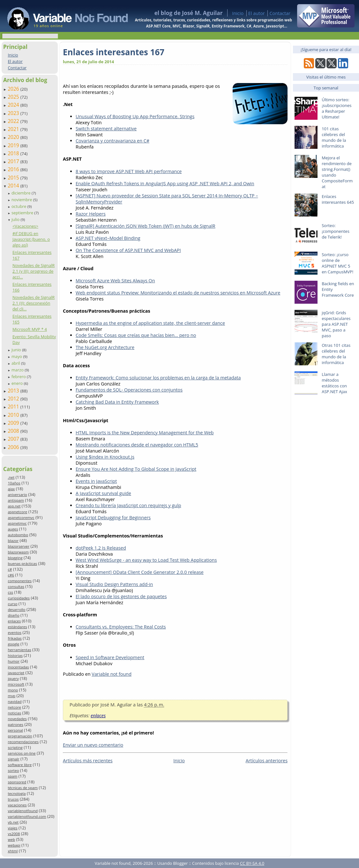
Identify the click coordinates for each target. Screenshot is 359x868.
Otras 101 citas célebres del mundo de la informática (336, 354)
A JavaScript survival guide (103, 493)
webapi (14, 845)
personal (15, 730)
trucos (13, 799)
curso (12, 604)
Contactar (280, 13)
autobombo (18, 535)
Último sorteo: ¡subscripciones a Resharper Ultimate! (337, 108)
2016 (14, 169)
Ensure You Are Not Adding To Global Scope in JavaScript (136, 469)
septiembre (23, 213)
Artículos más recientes (88, 761)
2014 (14, 186)
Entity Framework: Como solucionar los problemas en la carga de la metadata (158, 378)
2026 (14, 89)
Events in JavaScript (96, 481)
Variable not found (112, 674)
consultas (16, 586)
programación (20, 736)
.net (11, 477)
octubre (19, 206)
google (13, 644)
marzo (18, 370)
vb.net (13, 822)
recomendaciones (23, 742)
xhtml (13, 851)
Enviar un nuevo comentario (93, 745)
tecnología (17, 793)
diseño (13, 615)
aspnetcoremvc (21, 518)
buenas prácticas (22, 563)
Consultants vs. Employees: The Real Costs (121, 627)
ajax (11, 489)
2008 (14, 431)
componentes (20, 581)
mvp (11, 696)
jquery (13, 678)
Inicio (238, 13)
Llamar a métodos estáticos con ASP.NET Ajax (334, 383)
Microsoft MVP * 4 (30, 329)
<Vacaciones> (25, 226)
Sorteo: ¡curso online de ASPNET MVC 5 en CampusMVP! (337, 263)
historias (15, 655)
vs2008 (14, 834)
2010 (14, 415)
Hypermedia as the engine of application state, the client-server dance (150, 323)
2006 (14, 447)
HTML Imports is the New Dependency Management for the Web (145, 433)
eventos (15, 632)
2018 (14, 153)
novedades (17, 719)
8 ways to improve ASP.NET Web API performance (129, 171)
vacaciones (17, 805)
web (11, 839)
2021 (14, 129)
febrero (19, 377)
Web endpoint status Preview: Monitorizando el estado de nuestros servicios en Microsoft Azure (178, 293)
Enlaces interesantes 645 (338, 199)
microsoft (16, 684)
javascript (16, 673)
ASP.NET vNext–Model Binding (108, 238)
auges (13, 529)
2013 (14, 391)
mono (13, 690)
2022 (14, 121)
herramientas (19, 650)
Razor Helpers (91, 214)
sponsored (17, 782)
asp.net (14, 506)
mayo (17, 356)
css (10, 592)
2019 (14, 145)
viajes (12, 828)
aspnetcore (17, 512)
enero (18, 383)
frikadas (15, 638)
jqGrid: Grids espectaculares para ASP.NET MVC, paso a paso (336, 324)
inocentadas (18, 667)
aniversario (17, 495)
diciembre (22, 193)
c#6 (11, 575)
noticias (14, 713)
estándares (17, 627)
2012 (14, 399)
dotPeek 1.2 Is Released (101, 548)
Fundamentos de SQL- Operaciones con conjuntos (129, 390)
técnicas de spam (23, 788)
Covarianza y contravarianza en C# (112, 141)
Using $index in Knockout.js (105, 457)
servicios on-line (22, 753)
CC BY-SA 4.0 (252, 863)
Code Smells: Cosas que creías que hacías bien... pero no (136, 335)
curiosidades (19, 598)
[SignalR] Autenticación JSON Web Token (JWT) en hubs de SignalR (146, 226)
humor (14, 661)
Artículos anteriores (267, 761)
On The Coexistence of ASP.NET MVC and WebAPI (128, 250)
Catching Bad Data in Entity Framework (117, 402)
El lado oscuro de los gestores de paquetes (121, 596)
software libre (20, 765)
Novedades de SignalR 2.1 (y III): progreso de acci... (34, 271)
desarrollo (16, 609)
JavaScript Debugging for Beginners (113, 518)
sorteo (13, 770)
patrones (15, 724)
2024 (14, 105)
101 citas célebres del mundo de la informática (334, 137)
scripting (15, 747)
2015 (14, 178)
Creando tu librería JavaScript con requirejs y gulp (128, 505)
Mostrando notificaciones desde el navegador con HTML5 (137, 445)
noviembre (22, 200)
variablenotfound (23, 811)
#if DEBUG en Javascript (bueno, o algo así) (31, 239)
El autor (257, 13)
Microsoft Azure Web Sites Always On (115, 281)
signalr (13, 759)
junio (17, 350)
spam (12, 776)
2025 (14, 97)
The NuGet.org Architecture (105, 347)
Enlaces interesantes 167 (114, 52)
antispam (16, 500)
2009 (14, 423)
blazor (13, 541)
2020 (14, 137)
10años (14, 483)
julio (16, 219)
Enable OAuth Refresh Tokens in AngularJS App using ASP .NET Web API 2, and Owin (165, 183)
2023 (14, 113)
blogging (15, 558)
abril (16, 363)
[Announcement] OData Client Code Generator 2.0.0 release (140, 572)
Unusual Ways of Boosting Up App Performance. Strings (135, 116)
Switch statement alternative (106, 129)
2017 (14, 161)
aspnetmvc (17, 523)
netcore (14, 707)
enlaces (14, 621)
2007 (14, 439)
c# (10, 569)
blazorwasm (18, 552)
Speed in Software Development (110, 657)
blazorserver (19, 546)
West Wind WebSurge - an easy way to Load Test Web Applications (146, 560)
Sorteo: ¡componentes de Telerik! (336, 231)
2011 (14, 407)
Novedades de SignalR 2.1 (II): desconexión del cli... (34, 303)
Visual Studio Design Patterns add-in (114, 584)
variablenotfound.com (27, 816)
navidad (15, 701)
